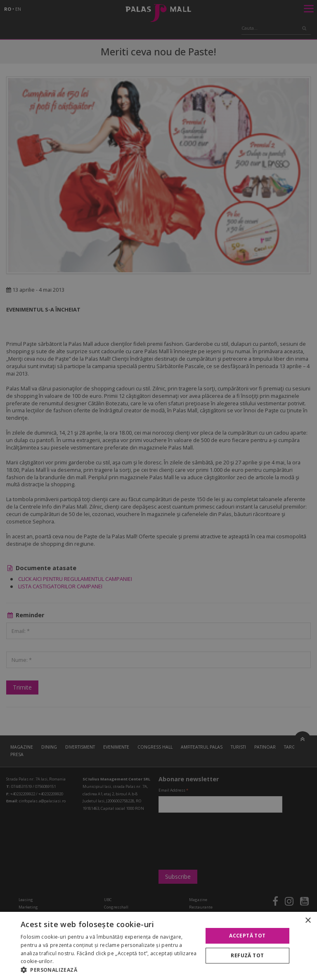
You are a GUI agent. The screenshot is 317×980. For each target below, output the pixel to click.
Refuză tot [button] (247, 955)
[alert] (158, 490)
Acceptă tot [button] (247, 936)
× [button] (308, 921)
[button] (109, 970)
